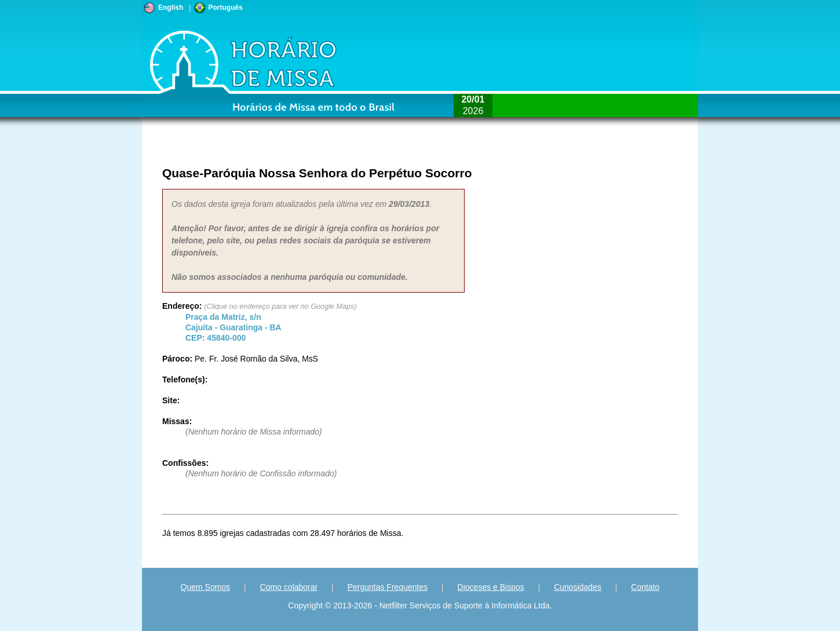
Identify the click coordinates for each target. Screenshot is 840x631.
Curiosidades (578, 587)
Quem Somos (206, 587)
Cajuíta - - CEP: (233, 327)
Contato (645, 587)
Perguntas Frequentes (388, 587)
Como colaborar (289, 587)
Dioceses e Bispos (491, 587)
